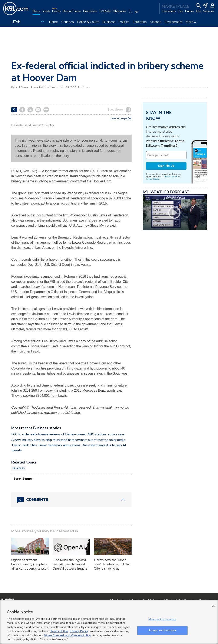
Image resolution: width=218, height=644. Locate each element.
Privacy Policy (79, 631)
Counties (68, 22)
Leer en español (121, 118)
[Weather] (134, 13)
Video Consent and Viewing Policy (67, 635)
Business (109, 22)
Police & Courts (88, 22)
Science (156, 22)
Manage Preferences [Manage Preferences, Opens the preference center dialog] (162, 620)
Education (140, 22)
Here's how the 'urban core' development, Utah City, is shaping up (112, 564)
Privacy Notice (153, 179)
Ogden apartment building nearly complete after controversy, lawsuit (30, 564)
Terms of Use (171, 176)
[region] (109, 622)
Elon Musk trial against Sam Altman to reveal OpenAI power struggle (70, 564)
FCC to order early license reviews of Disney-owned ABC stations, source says (68, 434)
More (191, 22)
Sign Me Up (166, 166)
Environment (174, 22)
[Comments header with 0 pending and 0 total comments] (71, 500)
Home (54, 22)
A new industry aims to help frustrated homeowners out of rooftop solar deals (68, 440)
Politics (124, 22)
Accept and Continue (162, 630)
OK (213, 606)
